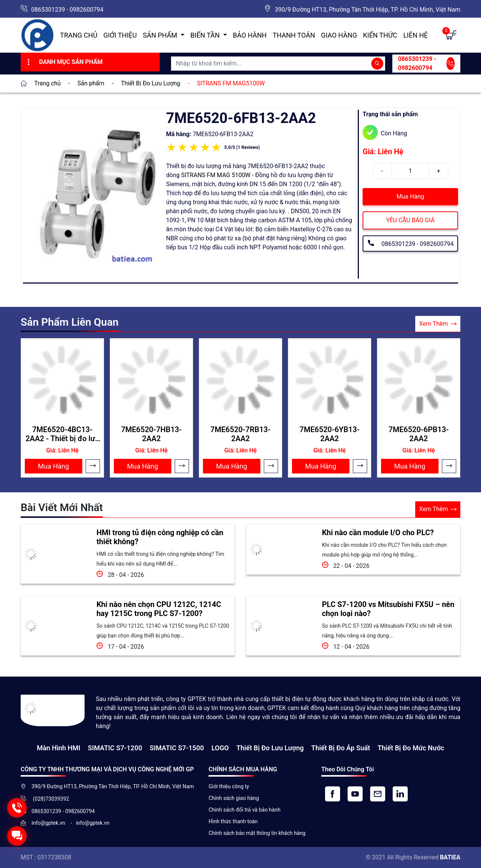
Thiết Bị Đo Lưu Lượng (270, 748)
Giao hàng (339, 35)
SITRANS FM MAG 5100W (216, 175)
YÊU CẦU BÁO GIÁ (410, 220)
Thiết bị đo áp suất (340, 748)
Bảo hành (250, 35)
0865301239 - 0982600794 (67, 10)
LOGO (220, 748)
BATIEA (450, 857)
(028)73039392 (50, 799)
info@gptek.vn (49, 823)
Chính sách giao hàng (234, 798)
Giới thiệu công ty (229, 786)
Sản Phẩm (161, 35)
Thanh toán (294, 35)
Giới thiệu (120, 35)
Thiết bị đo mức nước (411, 748)
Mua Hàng (410, 197)
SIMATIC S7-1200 (115, 748)
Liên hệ (415, 35)
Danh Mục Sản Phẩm (64, 62)
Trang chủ (79, 35)
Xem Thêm (438, 324)
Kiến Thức (380, 35)
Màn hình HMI (59, 748)
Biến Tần (206, 35)
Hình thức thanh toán (233, 821)
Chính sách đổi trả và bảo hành (244, 810)
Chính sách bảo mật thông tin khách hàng (257, 833)
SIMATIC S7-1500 (177, 748)
